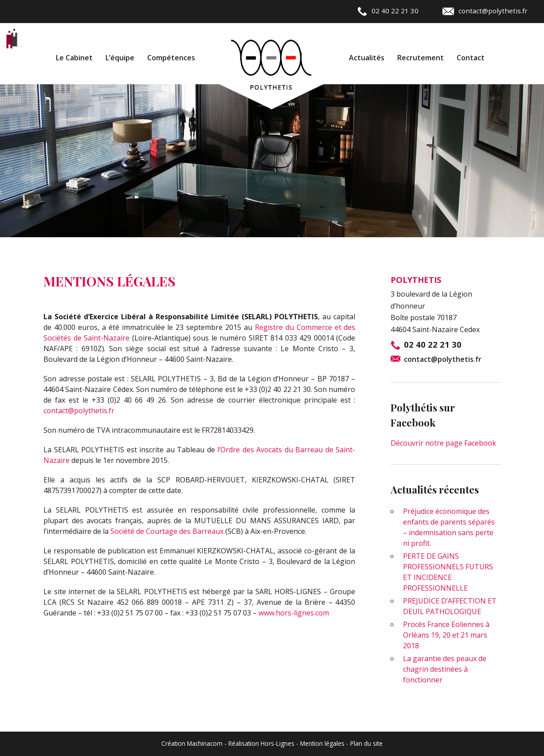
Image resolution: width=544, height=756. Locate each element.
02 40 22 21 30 (388, 11)
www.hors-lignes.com (294, 613)
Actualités (367, 58)
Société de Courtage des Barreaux (167, 531)
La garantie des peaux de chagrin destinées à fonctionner (445, 669)
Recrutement (421, 58)
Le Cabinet (74, 58)
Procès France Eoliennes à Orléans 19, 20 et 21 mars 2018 (446, 635)
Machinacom (205, 743)
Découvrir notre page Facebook (443, 443)
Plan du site (366, 743)
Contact (471, 58)
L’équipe (120, 58)
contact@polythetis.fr (485, 11)
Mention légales (322, 743)
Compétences (171, 58)
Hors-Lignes (278, 743)
